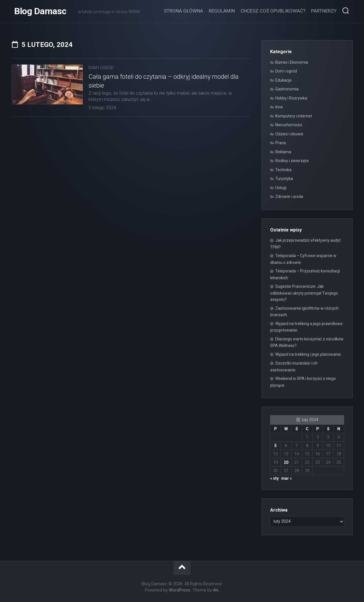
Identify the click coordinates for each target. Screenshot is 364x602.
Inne (279, 107)
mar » (287, 478)
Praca (281, 143)
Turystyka (284, 179)
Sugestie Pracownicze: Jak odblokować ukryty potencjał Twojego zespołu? (304, 293)
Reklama (283, 152)
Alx (216, 590)
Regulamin (222, 11)
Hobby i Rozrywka (291, 98)
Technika (283, 170)
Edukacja (283, 80)
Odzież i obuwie (289, 134)
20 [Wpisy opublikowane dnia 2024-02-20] (286, 462)
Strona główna (183, 11)
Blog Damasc (40, 11)
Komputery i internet (294, 116)
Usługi (281, 188)
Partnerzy (324, 11)
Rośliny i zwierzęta (292, 161)
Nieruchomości (289, 125)
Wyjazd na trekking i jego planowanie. (309, 354)
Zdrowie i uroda (289, 196)
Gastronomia (287, 89)
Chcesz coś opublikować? (273, 11)
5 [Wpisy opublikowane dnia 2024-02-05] (276, 446)
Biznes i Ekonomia (292, 62)
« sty (274, 478)
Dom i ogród (101, 68)
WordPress (180, 590)
